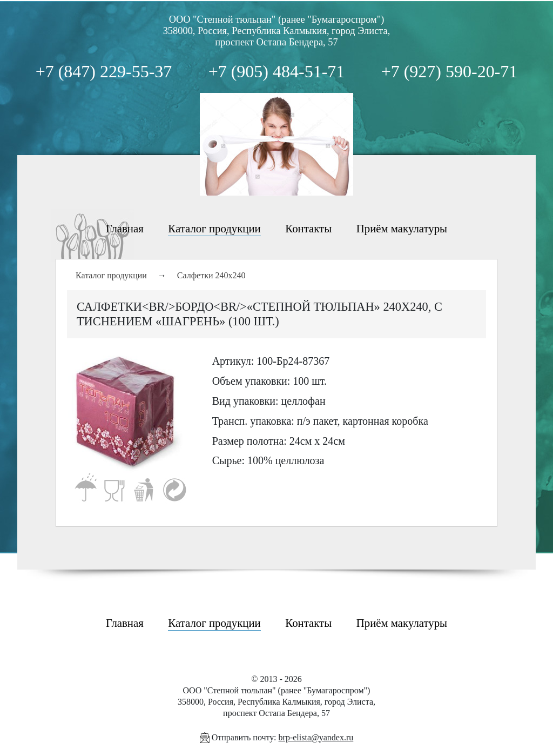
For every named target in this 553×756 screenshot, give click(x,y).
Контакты (308, 228)
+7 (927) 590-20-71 (450, 71)
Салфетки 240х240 (211, 275)
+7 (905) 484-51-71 (277, 71)
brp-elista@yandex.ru (316, 737)
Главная (125, 228)
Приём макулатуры (402, 228)
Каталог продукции (214, 228)
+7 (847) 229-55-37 (104, 71)
